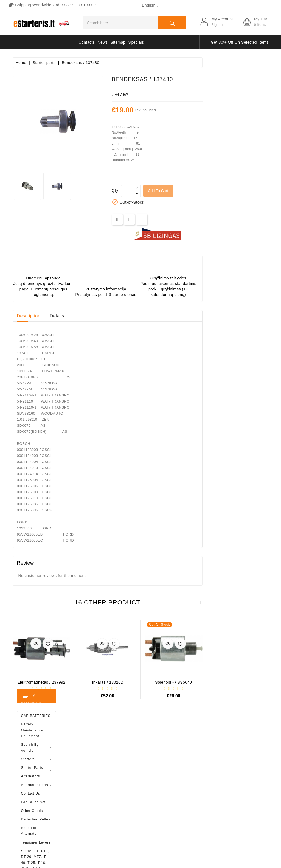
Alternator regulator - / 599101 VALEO (41, 488)
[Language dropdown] (150, 5)
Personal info (91, 744)
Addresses (88, 792)
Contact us (177, 812)
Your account (96, 733)
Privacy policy (180, 754)
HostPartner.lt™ (81, 861)
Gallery (174, 792)
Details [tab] (123, 316)
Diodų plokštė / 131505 (51, 379)
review (186, 94)
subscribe (240, 789)
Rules (173, 764)
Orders (85, 773)
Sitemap (118, 42)
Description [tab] (95, 316)
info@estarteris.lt (37, 771)
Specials (136, 42)
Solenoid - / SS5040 (240, 682)
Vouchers (87, 802)
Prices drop (133, 744)
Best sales (132, 764)
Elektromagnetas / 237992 (107, 682)
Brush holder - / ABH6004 (51, 323)
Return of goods (182, 802)
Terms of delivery (183, 744)
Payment (175, 783)
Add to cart (224, 191)
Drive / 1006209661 (48, 351)
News (103, 42)
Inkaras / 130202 (173, 682)
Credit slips (89, 783)
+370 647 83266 (37, 759)
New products (135, 754)
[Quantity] (194, 191)
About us (175, 773)
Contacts (87, 42)
